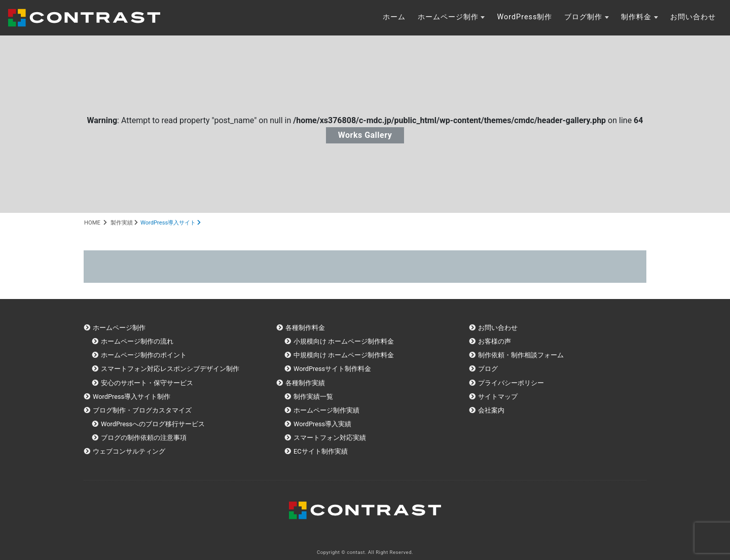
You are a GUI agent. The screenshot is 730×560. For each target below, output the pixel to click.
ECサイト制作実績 (321, 451)
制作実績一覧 (313, 397)
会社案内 (491, 410)
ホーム (394, 17)
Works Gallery (365, 135)
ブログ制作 (583, 17)
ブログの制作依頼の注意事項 (144, 438)
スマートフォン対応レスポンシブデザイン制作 (170, 369)
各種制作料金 (305, 328)
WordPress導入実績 (322, 424)
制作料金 (636, 17)
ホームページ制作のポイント (144, 355)
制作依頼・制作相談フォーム (521, 355)
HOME (92, 223)
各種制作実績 (305, 383)
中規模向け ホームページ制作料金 (344, 355)
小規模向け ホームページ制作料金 (344, 341)
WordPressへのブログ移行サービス (153, 424)
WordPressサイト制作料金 (332, 369)
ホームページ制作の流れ (137, 341)
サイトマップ (498, 397)
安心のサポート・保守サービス (147, 383)
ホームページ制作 (448, 17)
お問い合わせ (693, 17)
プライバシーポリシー (511, 383)
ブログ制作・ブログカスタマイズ (142, 410)
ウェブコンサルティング (129, 451)
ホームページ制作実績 (326, 410)
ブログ (488, 369)
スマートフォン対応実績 (330, 438)
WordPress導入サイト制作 (132, 397)
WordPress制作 (524, 17)
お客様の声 (495, 341)
